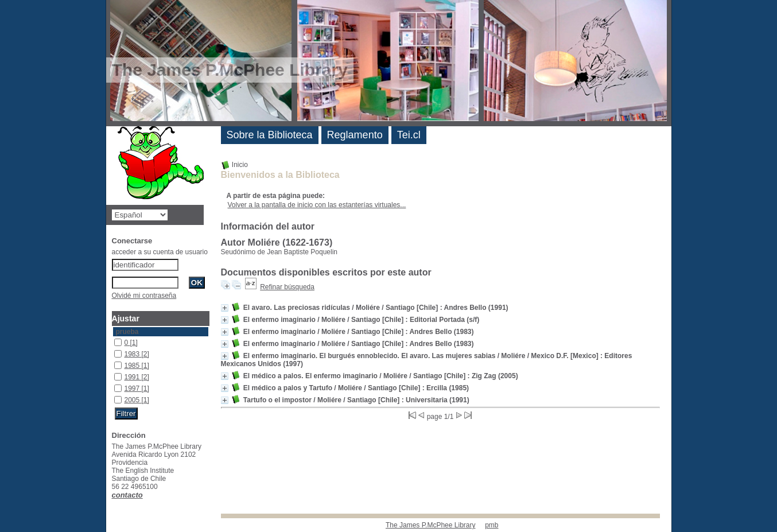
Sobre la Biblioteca (270, 135)
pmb (492, 525)
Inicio (234, 165)
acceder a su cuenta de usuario (160, 252)
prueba (127, 332)
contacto (127, 495)
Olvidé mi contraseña (144, 296)
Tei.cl (409, 135)
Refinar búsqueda (287, 287)
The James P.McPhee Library (431, 525)
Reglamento (355, 135)
